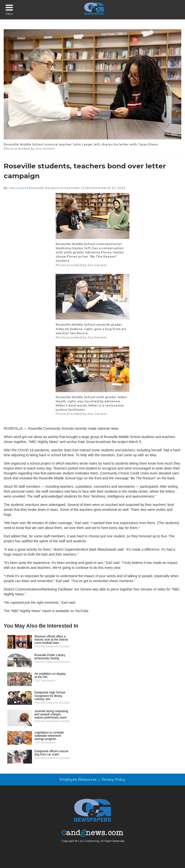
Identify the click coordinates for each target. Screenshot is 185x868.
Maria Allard (18, 188)
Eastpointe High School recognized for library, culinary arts (50, 696)
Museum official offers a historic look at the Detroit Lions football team (51, 640)
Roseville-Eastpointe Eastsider (54, 188)
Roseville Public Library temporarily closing (50, 657)
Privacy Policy (114, 780)
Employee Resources (78, 780)
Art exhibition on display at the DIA (50, 675)
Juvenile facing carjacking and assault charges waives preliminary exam (51, 714)
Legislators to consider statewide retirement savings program (49, 736)
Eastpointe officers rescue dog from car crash (51, 753)
